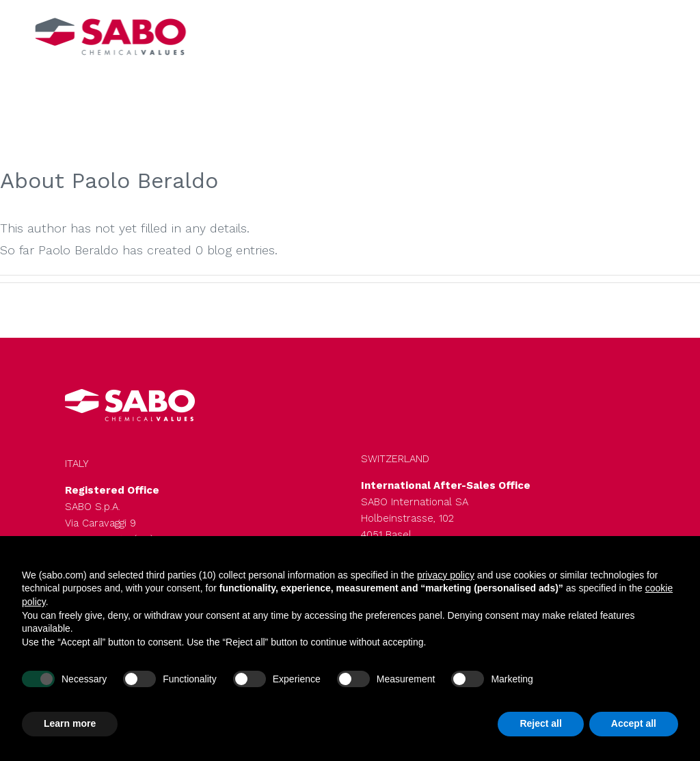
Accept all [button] (634, 723)
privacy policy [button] (446, 575)
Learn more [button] (70, 723)
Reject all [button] (540, 723)
